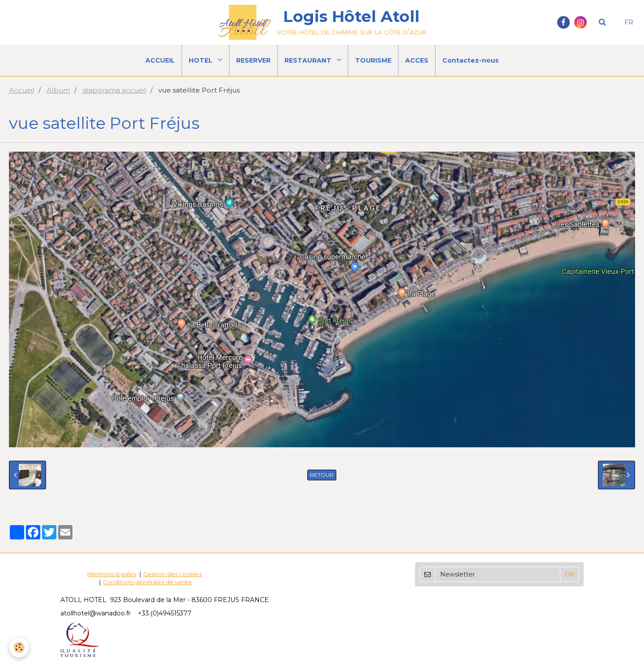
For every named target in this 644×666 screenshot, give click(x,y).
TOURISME (373, 60)
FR (629, 22)
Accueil (22, 90)
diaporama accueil (114, 90)
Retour (322, 475)
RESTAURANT (309, 60)
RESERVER (253, 60)
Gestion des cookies (172, 574)
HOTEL (201, 60)
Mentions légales (112, 574)
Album (58, 90)
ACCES (417, 60)
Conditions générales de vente (147, 582)
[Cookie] (19, 647)
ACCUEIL (160, 60)
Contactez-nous (470, 60)
